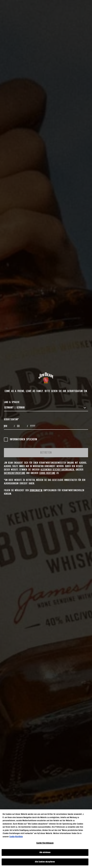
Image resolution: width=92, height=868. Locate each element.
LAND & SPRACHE (12, 402)
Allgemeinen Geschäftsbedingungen (57, 470)
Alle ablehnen (45, 852)
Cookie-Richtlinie (47, 473)
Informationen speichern (20, 439)
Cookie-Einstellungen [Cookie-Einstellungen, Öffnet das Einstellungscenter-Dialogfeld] (45, 843)
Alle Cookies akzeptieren (45, 862)
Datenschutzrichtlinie (15, 473)
